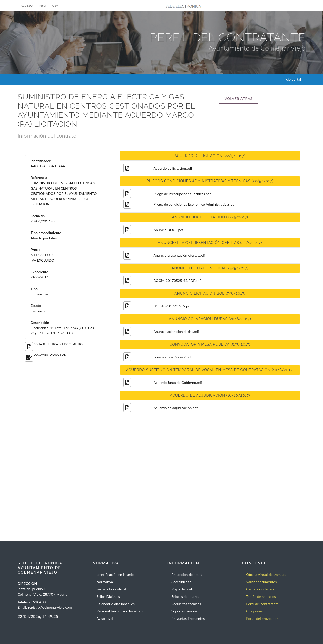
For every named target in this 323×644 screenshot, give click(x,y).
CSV (55, 5)
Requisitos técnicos (186, 604)
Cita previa (254, 611)
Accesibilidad (181, 582)
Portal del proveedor (262, 618)
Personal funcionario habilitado (120, 611)
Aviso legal (105, 618)
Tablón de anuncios (261, 596)
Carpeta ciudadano (261, 589)
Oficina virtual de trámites (266, 574)
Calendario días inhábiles (115, 604)
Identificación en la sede (115, 574)
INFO (43, 5)
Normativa (105, 582)
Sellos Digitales (108, 596)
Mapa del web (182, 589)
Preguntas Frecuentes (188, 618)
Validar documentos (261, 582)
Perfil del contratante (262, 604)
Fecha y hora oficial (111, 589)
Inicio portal (292, 79)
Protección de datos (187, 574)
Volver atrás (238, 99)
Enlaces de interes (185, 596)
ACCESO (27, 5)
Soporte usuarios (184, 611)
